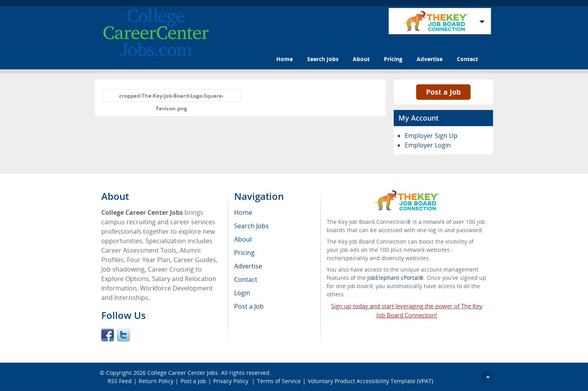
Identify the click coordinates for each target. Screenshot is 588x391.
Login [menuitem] (242, 293)
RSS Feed (120, 381)
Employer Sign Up (431, 136)
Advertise (430, 59)
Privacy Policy (232, 381)
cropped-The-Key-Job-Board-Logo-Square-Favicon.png (171, 97)
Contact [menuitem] (246, 279)
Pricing (393, 59)
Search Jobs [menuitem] (251, 226)
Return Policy (156, 381)
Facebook (108, 335)
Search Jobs (323, 59)
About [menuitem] (243, 239)
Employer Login (428, 145)
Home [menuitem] (243, 212)
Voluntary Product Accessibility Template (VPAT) (370, 381)
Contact (467, 59)
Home (285, 59)
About (361, 59)
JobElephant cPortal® (395, 278)
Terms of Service (279, 381)
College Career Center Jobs (183, 373)
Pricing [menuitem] (244, 253)
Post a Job (443, 92)
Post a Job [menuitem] (249, 306)
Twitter (123, 335)
